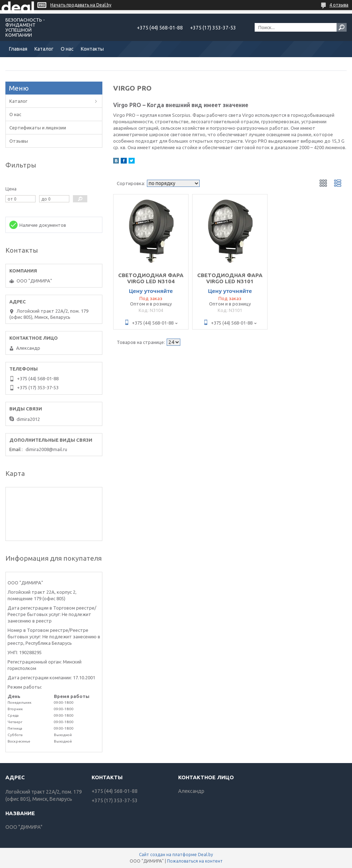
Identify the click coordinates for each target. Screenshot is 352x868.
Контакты (92, 49)
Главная (18, 49)
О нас (67, 49)
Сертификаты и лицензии (38, 128)
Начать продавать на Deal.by (81, 5)
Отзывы (19, 141)
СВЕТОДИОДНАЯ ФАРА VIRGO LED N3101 (230, 278)
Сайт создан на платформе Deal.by (176, 855)
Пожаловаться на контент (195, 861)
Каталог (44, 49)
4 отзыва (339, 5)
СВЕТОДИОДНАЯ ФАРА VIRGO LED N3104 (151, 278)
